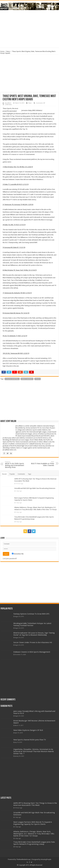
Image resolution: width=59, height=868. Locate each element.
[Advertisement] (29, 29)
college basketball (12, 379)
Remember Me (18, 554)
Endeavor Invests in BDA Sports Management (32, 652)
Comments (21, 474)
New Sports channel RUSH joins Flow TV (30, 740)
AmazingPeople (46, 859)
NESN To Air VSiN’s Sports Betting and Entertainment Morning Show (17, 465)
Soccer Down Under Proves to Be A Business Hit (33, 642)
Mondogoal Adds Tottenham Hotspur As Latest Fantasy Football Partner (32, 624)
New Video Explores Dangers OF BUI (28, 730)
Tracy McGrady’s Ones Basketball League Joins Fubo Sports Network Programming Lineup (34, 843)
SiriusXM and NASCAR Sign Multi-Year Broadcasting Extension (35, 488)
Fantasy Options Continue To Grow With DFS (31, 614)
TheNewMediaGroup (23, 859)
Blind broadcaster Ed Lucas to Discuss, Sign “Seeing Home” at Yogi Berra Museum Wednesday (34, 634)
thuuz (38, 379)
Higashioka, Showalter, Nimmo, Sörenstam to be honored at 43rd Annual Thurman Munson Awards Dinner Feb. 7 (34, 751)
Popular (12, 474)
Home (2, 51)
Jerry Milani (8, 103)
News (8, 51)
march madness (27, 379)
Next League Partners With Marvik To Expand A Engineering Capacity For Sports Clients (33, 823)
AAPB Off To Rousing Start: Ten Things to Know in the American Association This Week (35, 804)
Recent (4, 474)
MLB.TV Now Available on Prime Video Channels (42, 464)
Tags (29, 474)
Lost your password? (10, 558)
